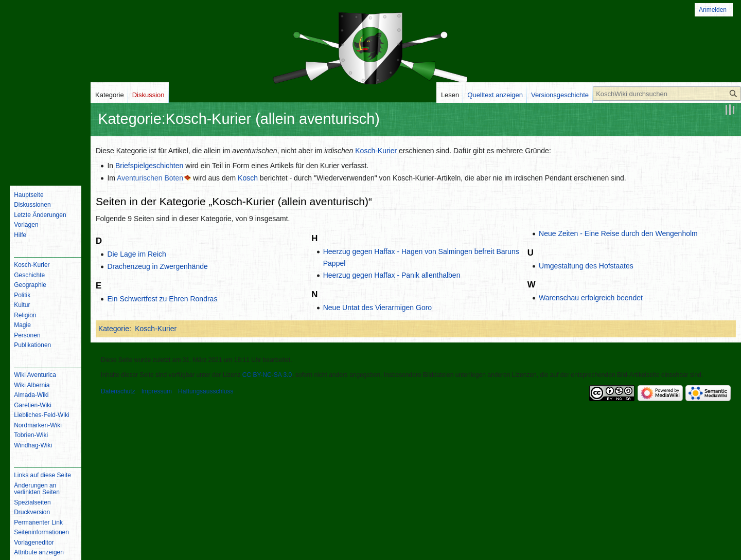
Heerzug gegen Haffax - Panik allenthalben (392, 275)
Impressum (157, 391)
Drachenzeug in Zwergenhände (157, 266)
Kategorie (114, 329)
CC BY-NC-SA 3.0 (267, 375)
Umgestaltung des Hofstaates (586, 266)
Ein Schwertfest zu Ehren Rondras (162, 299)
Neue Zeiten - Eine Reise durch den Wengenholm (618, 233)
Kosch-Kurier (376, 151)
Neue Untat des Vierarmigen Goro (377, 308)
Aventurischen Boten (150, 178)
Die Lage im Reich (136, 254)
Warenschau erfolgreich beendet (591, 298)
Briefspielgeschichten (149, 166)
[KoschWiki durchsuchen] (667, 94)
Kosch (248, 178)
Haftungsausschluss (206, 391)
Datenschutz (118, 391)
